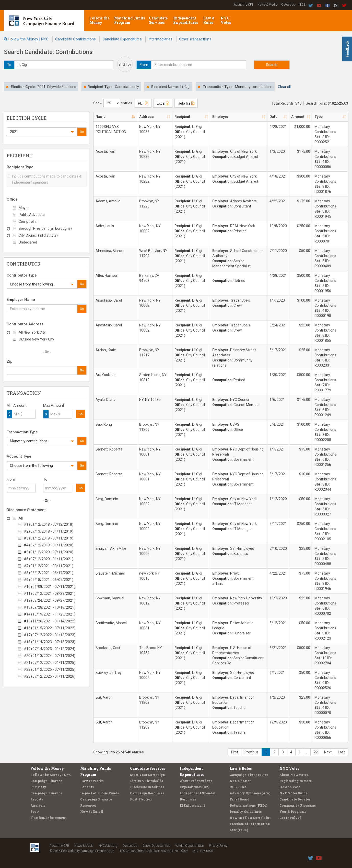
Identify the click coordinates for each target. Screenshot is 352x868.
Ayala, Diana (105, 400)
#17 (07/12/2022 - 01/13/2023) (50, 635)
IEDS (302, 5)
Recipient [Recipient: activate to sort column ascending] (182, 117)
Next (328, 752)
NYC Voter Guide (293, 793)
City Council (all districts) (38, 235)
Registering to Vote (296, 781)
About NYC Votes (294, 775)
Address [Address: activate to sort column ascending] (146, 117)
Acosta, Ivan (105, 151)
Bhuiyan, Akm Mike (111, 548)
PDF (143, 103)
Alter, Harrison (107, 276)
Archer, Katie (106, 350)
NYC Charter (240, 781)
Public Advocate (32, 215)
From (11, 479)
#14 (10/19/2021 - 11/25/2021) (50, 614)
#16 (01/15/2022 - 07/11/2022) (50, 628)
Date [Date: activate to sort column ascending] (273, 117)
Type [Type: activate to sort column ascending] (319, 117)
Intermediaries (160, 39)
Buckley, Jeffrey (109, 673)
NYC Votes (226, 20)
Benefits (87, 787)
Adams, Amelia (108, 201)
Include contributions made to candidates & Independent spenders (44, 179)
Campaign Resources (147, 793)
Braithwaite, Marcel (111, 623)
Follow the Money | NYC (28, 39)
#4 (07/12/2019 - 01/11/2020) (49, 545)
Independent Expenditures (186, 20)
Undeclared (28, 242)
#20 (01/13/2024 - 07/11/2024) (50, 656)
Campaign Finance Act (249, 775)
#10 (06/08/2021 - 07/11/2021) (50, 587)
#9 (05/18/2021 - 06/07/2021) (49, 580)
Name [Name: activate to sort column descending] (101, 117)
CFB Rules (238, 787)
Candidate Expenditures (122, 39)
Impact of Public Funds (99, 793)
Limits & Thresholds (146, 781)
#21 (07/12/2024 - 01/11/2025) (50, 663)
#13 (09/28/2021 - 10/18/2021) (50, 607)
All (21, 518)
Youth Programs (293, 811)
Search (272, 65)
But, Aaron (104, 697)
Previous (251, 752)
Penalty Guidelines (246, 811)
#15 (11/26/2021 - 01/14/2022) (50, 621)
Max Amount (54, 405)
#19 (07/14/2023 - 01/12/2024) (50, 649)
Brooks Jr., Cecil (108, 648)
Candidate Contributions (75, 39)
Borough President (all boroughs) (45, 228)
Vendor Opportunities (190, 846)
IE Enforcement (192, 805)
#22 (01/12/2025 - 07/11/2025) (50, 669)
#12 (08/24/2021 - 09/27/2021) (50, 600)
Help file (186, 103)
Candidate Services (158, 20)
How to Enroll (92, 811)
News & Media (267, 5)
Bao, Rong (104, 424)
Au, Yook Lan (106, 375)
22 (316, 752)
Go (82, 132)
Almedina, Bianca (110, 251)
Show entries (113, 103)
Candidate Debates (295, 799)
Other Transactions (195, 39)
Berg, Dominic (107, 499)
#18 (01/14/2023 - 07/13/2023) (50, 642)
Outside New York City (36, 339)
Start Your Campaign (148, 775)
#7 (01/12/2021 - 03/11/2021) (49, 566)
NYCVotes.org (108, 846)
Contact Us (130, 846)
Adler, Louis (105, 226)
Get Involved (290, 818)
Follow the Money (99, 20)
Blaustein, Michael (110, 573)
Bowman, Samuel (110, 598)
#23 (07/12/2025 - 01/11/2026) (50, 676)
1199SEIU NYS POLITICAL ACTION (111, 129)
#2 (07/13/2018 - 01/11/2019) (49, 531)
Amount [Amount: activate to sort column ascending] (298, 117)
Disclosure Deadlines (147, 787)
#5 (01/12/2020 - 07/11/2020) (49, 552)
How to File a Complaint (250, 818)
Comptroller (28, 222)
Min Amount (17, 405)
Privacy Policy (218, 846)
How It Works (92, 781)
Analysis (38, 805)
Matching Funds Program (130, 20)
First (235, 752)
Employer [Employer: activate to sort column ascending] (220, 117)
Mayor (24, 208)
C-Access (288, 5)
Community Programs (298, 805)
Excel (163, 103)
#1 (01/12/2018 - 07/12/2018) (49, 524)
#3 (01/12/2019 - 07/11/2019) (49, 538)
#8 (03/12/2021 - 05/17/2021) (49, 573)
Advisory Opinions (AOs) (250, 793)
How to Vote (290, 787)
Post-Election (141, 799)
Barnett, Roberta (109, 449)
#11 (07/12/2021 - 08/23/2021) (50, 594)
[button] (42, 132)
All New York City (32, 332)
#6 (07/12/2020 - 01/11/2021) (49, 559)
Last (341, 752)
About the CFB (244, 5)
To (45, 479)
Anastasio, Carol (109, 300)
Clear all (284, 87)
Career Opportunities (156, 846)
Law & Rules (209, 20)
